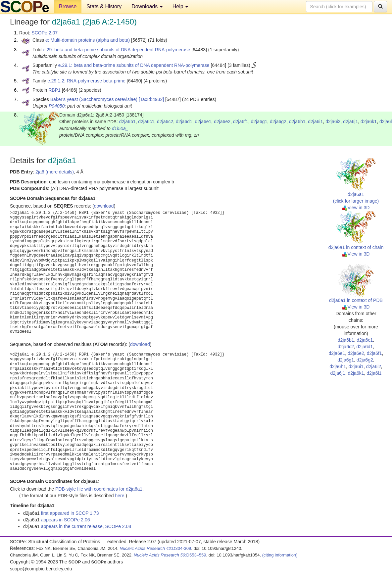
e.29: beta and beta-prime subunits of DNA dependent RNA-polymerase (116, 50)
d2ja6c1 (146, 121)
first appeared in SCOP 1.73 (70, 513)
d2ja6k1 (369, 121)
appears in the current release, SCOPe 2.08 (86, 526)
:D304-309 (156, 548)
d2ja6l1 (374, 373)
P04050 (57, 106)
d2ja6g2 (278, 121)
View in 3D (356, 208)
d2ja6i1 (315, 121)
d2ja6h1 (297, 121)
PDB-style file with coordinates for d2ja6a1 (99, 489)
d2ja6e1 (203, 121)
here (120, 496)
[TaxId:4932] (151, 99)
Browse (68, 6)
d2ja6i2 (333, 121)
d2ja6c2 (165, 121)
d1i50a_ (120, 128)
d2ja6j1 (350, 121)
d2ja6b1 (127, 121)
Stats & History (104, 6)
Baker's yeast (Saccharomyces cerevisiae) (94, 99)
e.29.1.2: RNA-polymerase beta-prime (86, 81)
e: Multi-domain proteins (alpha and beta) (88, 40)
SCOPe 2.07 (45, 33)
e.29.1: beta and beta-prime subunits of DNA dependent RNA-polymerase (134, 65)
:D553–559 (170, 555)
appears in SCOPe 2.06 (66, 520)
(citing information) (280, 555)
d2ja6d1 (184, 121)
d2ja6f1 (241, 121)
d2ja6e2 (222, 121)
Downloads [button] (147, 6)
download (104, 206)
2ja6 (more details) (55, 172)
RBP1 (54, 90)
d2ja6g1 (259, 121)
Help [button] (180, 6)
